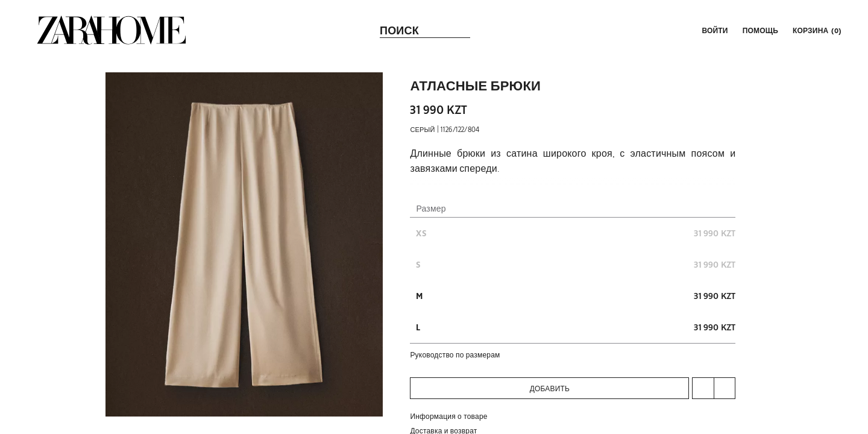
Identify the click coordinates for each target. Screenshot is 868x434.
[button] (713, 30)
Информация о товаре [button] (448, 416)
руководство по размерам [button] (455, 354)
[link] (112, 30)
